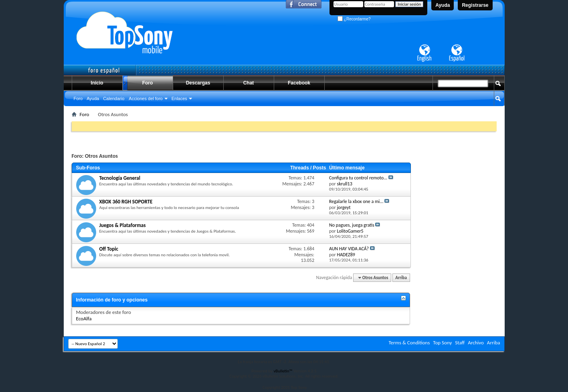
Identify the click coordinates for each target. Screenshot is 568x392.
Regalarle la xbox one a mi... (356, 201)
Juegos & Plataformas (123, 225)
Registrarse (475, 5)
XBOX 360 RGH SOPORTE (126, 202)
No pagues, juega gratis (352, 225)
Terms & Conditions (409, 343)
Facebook (299, 83)
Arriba (401, 278)
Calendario (114, 99)
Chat (249, 83)
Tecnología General (120, 178)
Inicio (97, 83)
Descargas (198, 83)
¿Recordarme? (354, 19)
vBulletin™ (283, 371)
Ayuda (443, 5)
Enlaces (179, 99)
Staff (460, 343)
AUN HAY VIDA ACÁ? (349, 249)
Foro (148, 83)
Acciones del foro (146, 99)
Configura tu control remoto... (358, 178)
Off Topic (109, 249)
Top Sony (442, 343)
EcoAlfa (84, 319)
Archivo (476, 343)
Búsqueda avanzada (476, 113)
